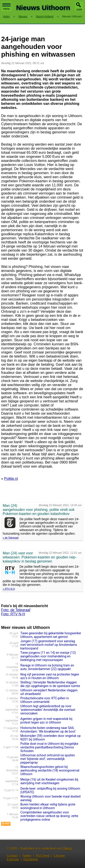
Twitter (27, 856)
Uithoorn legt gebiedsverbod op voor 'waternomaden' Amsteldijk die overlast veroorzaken (48, 710)
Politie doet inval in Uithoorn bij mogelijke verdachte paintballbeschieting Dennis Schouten (49, 747)
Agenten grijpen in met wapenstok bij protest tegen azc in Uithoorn (46, 721)
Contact (12, 856)
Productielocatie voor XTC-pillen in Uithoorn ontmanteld (45, 700)
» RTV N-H (9, 589)
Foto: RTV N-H (13, 614)
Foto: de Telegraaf (16, 610)
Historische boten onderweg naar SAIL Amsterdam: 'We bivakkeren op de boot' (48, 730)
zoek (79, 10)
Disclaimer (31, 859)
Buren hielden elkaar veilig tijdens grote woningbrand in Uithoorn (48, 806)
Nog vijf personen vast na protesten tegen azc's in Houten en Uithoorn (50, 676)
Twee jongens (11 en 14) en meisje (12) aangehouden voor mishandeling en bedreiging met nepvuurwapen (48, 656)
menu (6, 7)
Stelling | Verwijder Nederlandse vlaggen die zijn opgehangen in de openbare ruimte (50, 684)
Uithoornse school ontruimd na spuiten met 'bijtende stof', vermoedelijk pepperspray (48, 759)
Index (6, 17)
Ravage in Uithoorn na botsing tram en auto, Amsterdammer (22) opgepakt (47, 667)
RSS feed (43, 856)
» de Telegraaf (11, 538)
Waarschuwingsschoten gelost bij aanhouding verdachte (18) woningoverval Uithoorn (50, 770)
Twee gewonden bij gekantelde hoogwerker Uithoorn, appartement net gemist (51, 635)
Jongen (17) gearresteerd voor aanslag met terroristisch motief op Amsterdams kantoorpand (49, 645)
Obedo (67, 849)
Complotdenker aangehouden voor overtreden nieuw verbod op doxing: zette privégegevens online (49, 816)
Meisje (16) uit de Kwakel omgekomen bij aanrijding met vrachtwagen (49, 781)
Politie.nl (11, 479)
